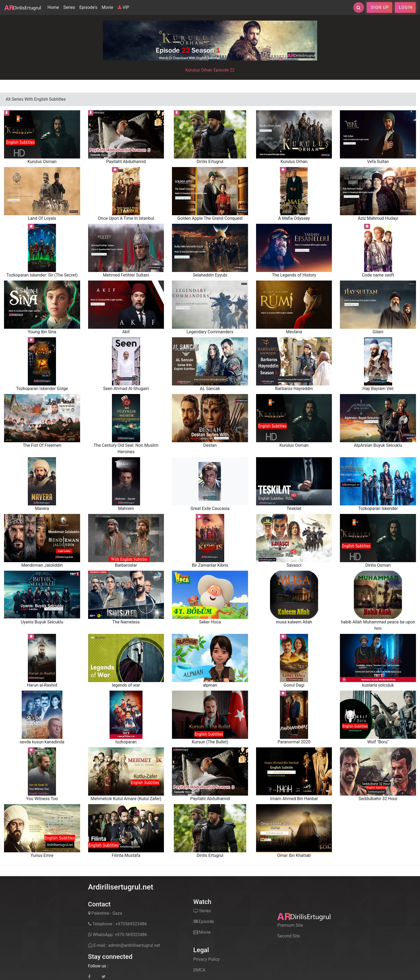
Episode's (88, 7)
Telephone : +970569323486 (117, 924)
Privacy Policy (207, 959)
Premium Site (290, 925)
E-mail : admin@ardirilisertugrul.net (124, 945)
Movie (107, 7)
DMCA (199, 970)
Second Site (288, 936)
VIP (123, 7)
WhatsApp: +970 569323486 (118, 935)
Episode (204, 922)
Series (69, 7)
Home (54, 7)
